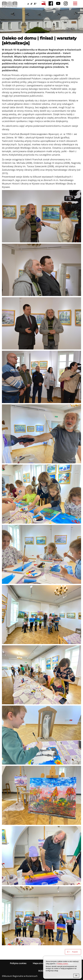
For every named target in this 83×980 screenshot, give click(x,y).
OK (76, 976)
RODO (42, 971)
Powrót (75, 952)
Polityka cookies (18, 963)
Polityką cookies (62, 964)
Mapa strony (39, 963)
